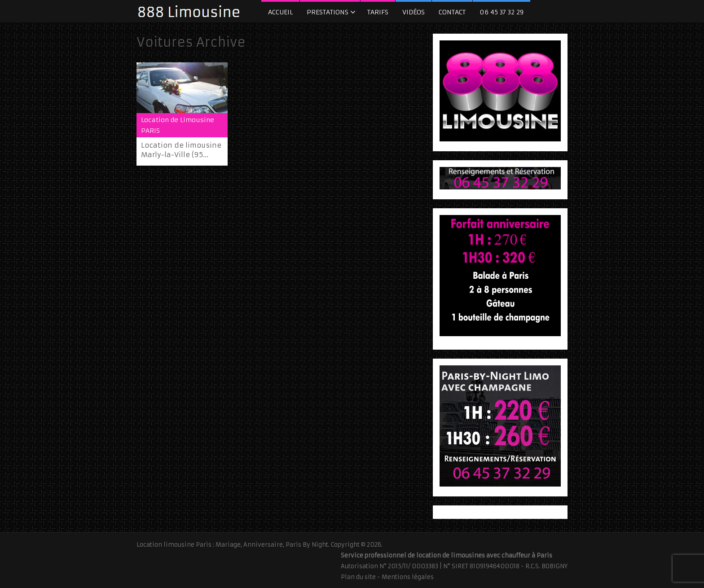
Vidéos (414, 12)
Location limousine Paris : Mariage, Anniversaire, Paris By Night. (233, 545)
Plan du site (358, 577)
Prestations (328, 12)
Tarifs (378, 12)
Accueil (280, 12)
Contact (452, 12)
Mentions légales (408, 577)
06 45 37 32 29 (502, 12)
